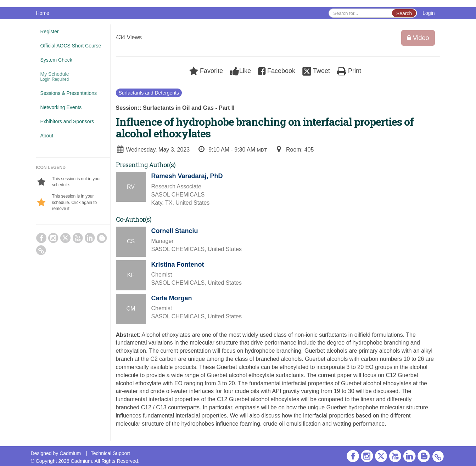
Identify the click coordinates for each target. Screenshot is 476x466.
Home (43, 13)
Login (429, 13)
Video (418, 38)
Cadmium (70, 453)
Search (404, 13)
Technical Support (110, 453)
